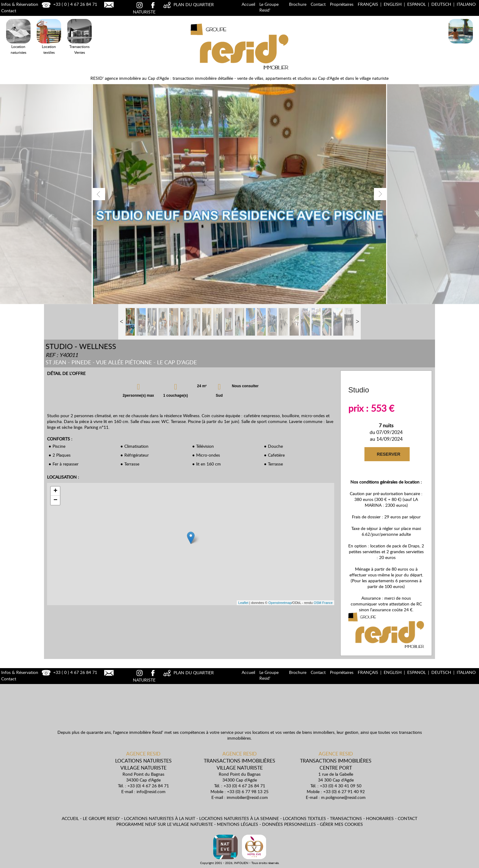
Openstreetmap (280, 603)
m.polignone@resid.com (343, 797)
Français (368, 4)
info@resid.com (151, 791)
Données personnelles (289, 824)
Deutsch (441, 4)
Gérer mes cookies (341, 824)
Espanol (417, 4)
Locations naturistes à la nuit (160, 818)
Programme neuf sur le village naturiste (165, 824)
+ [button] (55, 491)
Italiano (466, 4)
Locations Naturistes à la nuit (461, 44)
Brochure (298, 4)
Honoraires (380, 818)
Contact (318, 4)
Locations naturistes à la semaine (239, 818)
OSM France (323, 603)
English (393, 4)
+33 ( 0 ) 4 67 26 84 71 (69, 4)
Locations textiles (304, 818)
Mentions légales (238, 824)
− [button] (55, 500)
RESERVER (388, 454)
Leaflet (243, 603)
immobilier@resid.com (247, 797)
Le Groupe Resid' (269, 7)
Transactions (346, 818)
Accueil (248, 4)
